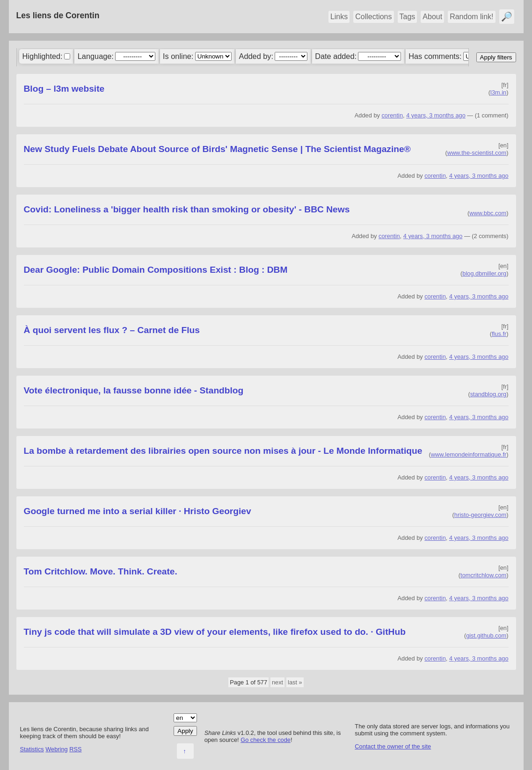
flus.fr (499, 334)
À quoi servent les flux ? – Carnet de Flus (112, 330)
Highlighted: (42, 56)
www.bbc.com (488, 213)
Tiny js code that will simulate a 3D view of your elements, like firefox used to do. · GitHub (215, 632)
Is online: (178, 56)
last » (295, 682)
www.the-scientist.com (477, 153)
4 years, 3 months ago (436, 115)
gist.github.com (486, 636)
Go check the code (266, 740)
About (432, 17)
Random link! (471, 17)
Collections (373, 17)
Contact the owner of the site (393, 746)
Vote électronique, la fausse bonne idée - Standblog (134, 390)
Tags (408, 17)
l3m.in (498, 92)
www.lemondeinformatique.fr (469, 454)
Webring (56, 749)
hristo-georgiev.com (480, 515)
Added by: (256, 56)
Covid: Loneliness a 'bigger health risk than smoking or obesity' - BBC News (187, 209)
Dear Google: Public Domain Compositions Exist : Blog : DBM (156, 270)
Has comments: (435, 56)
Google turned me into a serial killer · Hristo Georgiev (138, 511)
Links (339, 17)
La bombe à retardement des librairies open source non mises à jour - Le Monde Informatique (223, 451)
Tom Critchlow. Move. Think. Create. (101, 571)
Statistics (32, 749)
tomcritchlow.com (483, 575)
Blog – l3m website (64, 89)
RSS (75, 749)
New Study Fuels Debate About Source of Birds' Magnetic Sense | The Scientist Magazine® (217, 149)
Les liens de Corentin (58, 15)
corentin (392, 115)
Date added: (336, 56)
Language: (96, 56)
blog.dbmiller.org (484, 273)
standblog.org (488, 394)
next (277, 682)
